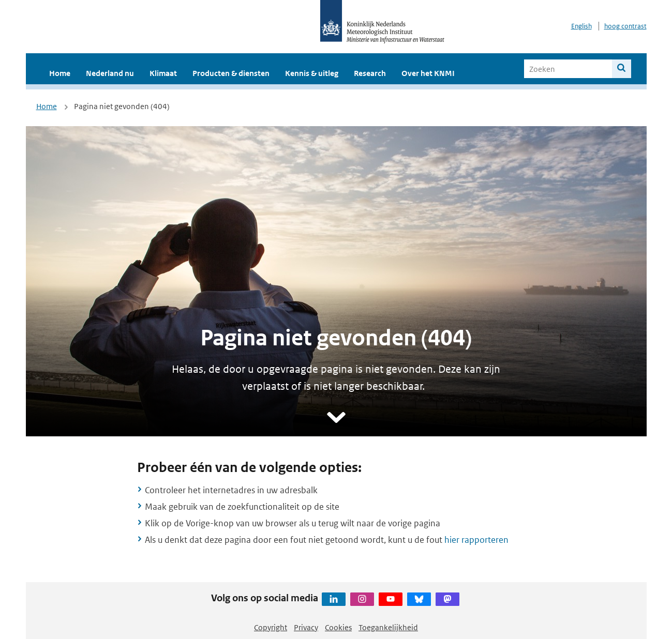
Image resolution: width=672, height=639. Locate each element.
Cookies (338, 627)
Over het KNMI (428, 73)
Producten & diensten (231, 73)
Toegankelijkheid (388, 627)
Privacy (306, 627)
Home (60, 73)
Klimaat (163, 73)
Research (370, 73)
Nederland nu (110, 73)
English (581, 26)
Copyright (271, 627)
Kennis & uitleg (312, 73)
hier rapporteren (476, 540)
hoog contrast (625, 26)
